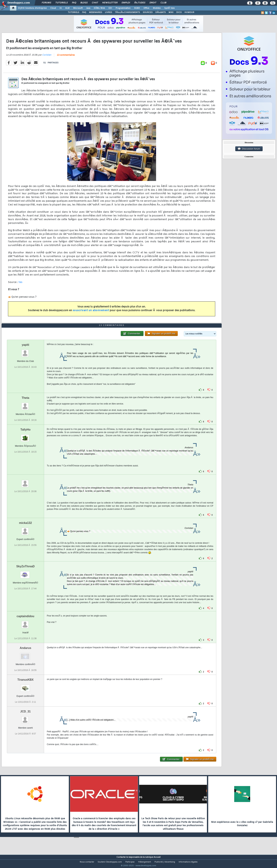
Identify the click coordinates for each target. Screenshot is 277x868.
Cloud (53, 8)
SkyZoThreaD (25, 573)
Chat (95, 3)
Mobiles (157, 8)
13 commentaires (66, 57)
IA (61, 8)
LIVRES (108, 12)
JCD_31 (25, 718)
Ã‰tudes (140, 3)
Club (163, 3)
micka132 (25, 529)
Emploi (126, 3)
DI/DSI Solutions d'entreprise (32, 8)
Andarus (25, 655)
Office (146, 8)
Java (88, 8)
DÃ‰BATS (161, 12)
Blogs (84, 3)
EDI (110, 8)
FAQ (74, 3)
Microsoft (78, 8)
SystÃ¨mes (169, 8)
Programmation (123, 8)
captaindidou (26, 623)
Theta (25, 404)
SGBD (137, 8)
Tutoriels (62, 3)
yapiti (25, 351)
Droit (153, 3)
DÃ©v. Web (99, 8)
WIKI (171, 12)
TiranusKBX (25, 686)
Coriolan (47, 57)
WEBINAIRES (96, 12)
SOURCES (148, 12)
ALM (67, 8)
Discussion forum (249, 149)
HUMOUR (189, 12)
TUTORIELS (74, 12)
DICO (179, 12)
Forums (46, 3)
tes (21, 284)
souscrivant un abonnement (91, 313)
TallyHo (25, 436)
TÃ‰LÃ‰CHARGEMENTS (127, 12)
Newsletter (110, 3)
